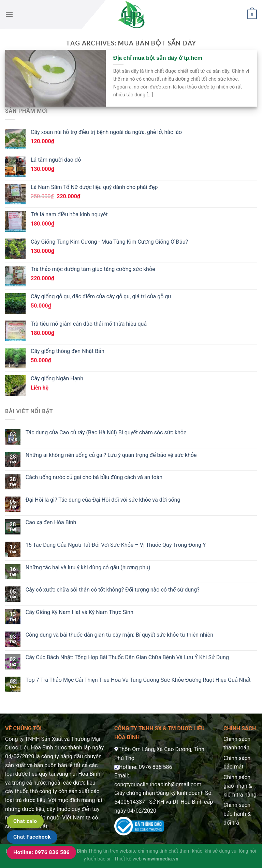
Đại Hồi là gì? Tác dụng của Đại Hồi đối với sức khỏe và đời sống (103, 500)
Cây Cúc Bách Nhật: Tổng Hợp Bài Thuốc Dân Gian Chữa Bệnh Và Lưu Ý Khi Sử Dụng (127, 657)
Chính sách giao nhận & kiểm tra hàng (240, 786)
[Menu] (9, 14)
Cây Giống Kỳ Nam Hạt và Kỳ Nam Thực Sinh (79, 612)
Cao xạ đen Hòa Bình (51, 522)
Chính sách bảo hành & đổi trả (237, 814)
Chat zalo (25, 821)
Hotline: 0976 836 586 (41, 852)
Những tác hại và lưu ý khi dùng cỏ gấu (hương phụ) (88, 567)
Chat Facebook (32, 837)
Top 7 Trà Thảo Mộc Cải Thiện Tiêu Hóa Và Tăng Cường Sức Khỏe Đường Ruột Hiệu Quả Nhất (138, 680)
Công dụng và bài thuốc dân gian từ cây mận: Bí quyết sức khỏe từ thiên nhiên (119, 635)
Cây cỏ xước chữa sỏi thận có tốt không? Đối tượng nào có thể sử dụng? (113, 590)
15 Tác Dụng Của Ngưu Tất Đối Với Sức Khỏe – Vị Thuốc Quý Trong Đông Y (116, 545)
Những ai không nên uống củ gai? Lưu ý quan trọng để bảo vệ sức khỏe (111, 455)
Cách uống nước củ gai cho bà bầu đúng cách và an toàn (94, 477)
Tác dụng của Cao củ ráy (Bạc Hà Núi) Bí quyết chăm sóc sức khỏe (106, 432)
